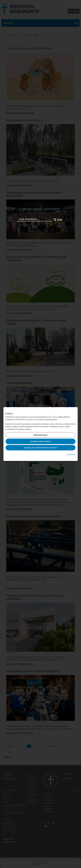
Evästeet (71, 454)
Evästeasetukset (40, 435)
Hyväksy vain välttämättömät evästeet (40, 448)
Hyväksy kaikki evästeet (40, 441)
